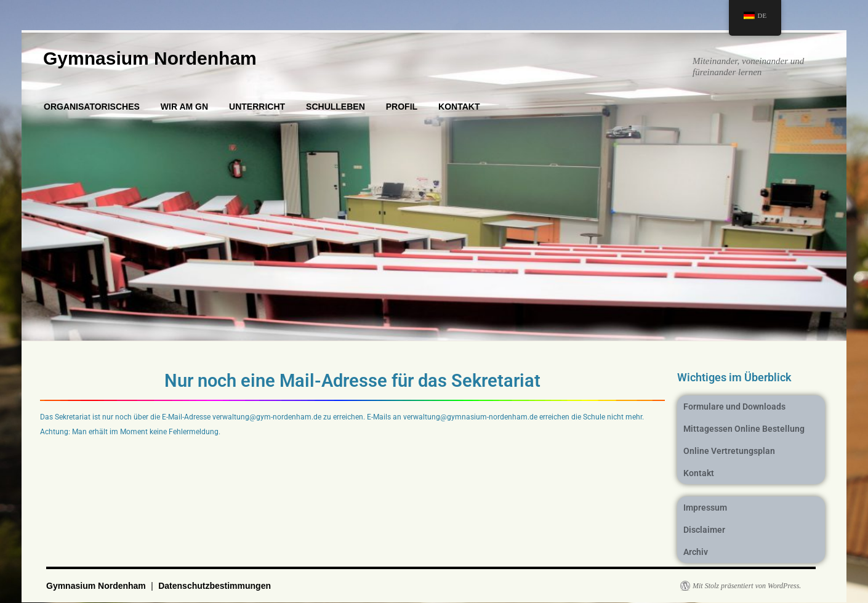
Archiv (696, 552)
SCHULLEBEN (336, 107)
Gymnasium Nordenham (150, 58)
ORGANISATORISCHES (92, 107)
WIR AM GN (184, 107)
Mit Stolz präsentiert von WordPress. (747, 586)
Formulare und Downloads (734, 407)
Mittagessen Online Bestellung (744, 429)
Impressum (705, 508)
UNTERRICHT (257, 107)
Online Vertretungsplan (729, 451)
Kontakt (699, 473)
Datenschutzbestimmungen (215, 586)
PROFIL (402, 107)
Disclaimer (704, 530)
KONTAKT (459, 107)
